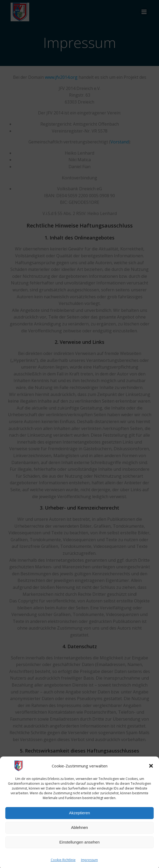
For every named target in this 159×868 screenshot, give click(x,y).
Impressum (89, 865)
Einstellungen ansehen (80, 848)
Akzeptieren (79, 818)
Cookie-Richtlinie (63, 865)
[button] (151, 771)
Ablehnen (79, 833)
